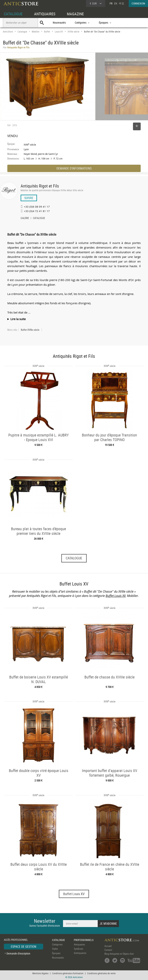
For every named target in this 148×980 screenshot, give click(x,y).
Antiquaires (79, 944)
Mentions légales (40, 973)
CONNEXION (138, 3)
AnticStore (8, 32)
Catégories (57, 944)
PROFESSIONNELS (84, 940)
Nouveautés (59, 23)
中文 (122, 3)
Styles (55, 949)
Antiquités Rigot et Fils (40, 186)
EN (116, 3)
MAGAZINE (75, 14)
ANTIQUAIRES (45, 14)
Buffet (47, 32)
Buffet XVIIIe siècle (30, 330)
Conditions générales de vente (101, 973)
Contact (108, 950)
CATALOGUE (13, 14)
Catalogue (22, 32)
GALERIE (25, 218)
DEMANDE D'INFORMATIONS (74, 168)
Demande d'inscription (18, 953)
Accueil (108, 946)
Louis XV (59, 32)
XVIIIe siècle (74, 32)
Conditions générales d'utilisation (68, 973)
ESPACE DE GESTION (24, 947)
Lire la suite (18, 319)
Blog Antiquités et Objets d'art (119, 954)
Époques (56, 953)
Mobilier (36, 32)
